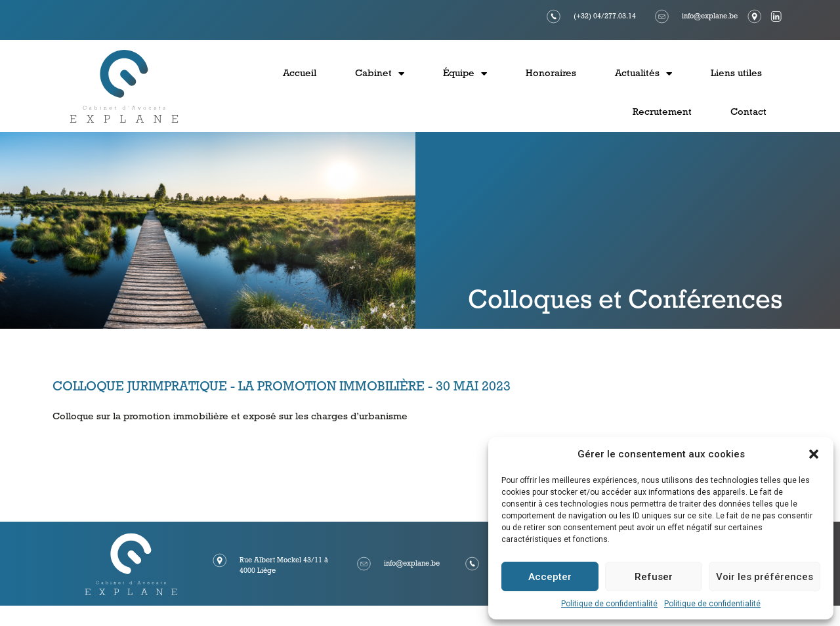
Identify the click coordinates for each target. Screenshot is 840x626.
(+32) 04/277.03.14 (605, 17)
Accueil (300, 74)
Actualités (643, 74)
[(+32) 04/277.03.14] (554, 16)
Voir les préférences (765, 577)
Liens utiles (736, 74)
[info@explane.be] (662, 16)
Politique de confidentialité (609, 604)
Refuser (654, 577)
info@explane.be (710, 17)
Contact (748, 113)
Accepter (550, 577)
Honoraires (551, 74)
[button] (814, 454)
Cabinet (380, 74)
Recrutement (662, 113)
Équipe (465, 74)
